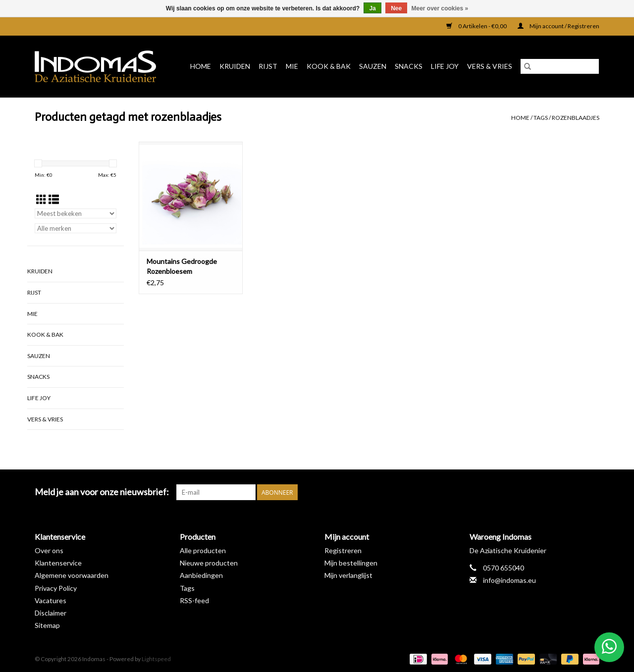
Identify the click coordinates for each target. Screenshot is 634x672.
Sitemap (47, 625)
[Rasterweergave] (41, 199)
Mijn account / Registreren (558, 26)
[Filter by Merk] (76, 228)
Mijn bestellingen (351, 563)
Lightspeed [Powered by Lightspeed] (156, 659)
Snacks (409, 66)
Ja (372, 8)
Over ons (49, 550)
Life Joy (445, 66)
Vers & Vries (490, 66)
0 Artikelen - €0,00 (477, 26)
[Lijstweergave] (54, 199)
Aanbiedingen (201, 575)
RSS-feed (194, 600)
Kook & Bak (329, 66)
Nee (396, 8)
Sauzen (373, 66)
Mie (292, 66)
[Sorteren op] (76, 213)
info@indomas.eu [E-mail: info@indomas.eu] (509, 580)
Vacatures (51, 600)
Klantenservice (58, 563)
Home (201, 66)
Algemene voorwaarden (72, 575)
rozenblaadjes (576, 118)
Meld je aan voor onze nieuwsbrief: (102, 492)
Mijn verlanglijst (348, 575)
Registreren (343, 550)
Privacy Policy (56, 588)
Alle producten (203, 550)
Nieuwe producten (209, 563)
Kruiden (235, 66)
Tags (541, 118)
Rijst (268, 66)
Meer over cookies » (440, 8)
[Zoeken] (560, 66)
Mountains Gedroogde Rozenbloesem (182, 266)
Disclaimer (51, 613)
